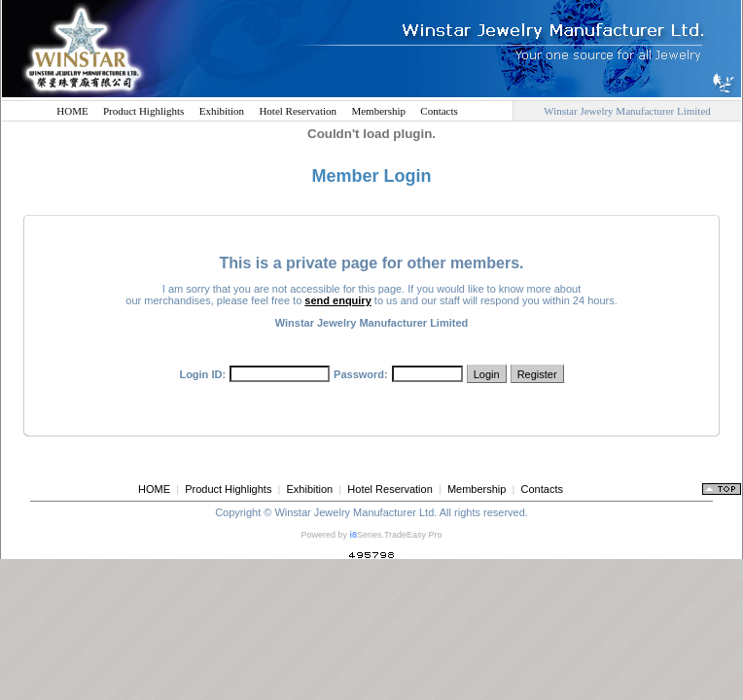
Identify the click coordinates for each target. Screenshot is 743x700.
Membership (378, 111)
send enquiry (337, 300)
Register (537, 374)
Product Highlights (143, 111)
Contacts (439, 111)
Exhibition (222, 111)
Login (487, 374)
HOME (72, 111)
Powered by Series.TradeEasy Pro (371, 535)
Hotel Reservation (298, 111)
